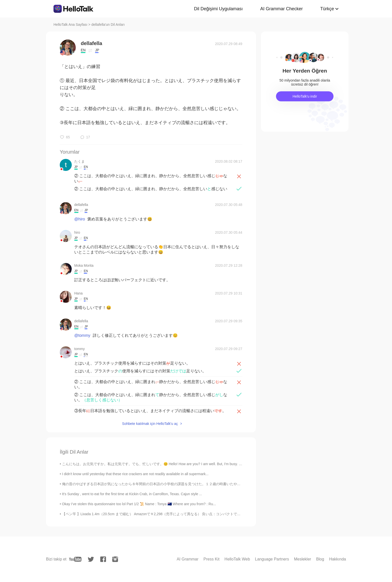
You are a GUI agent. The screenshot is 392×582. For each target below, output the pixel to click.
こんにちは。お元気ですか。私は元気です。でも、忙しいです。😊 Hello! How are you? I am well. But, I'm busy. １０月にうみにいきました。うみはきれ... (183, 464)
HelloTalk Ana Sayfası (70, 25)
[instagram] (115, 559)
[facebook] (103, 559)
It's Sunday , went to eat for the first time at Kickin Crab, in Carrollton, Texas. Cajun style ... (132, 494)
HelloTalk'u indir (305, 96)
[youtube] (75, 559)
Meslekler (302, 559)
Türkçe (327, 9)
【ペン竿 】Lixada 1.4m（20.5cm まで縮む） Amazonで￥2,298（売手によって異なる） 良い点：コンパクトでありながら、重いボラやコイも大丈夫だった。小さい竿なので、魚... (203, 514)
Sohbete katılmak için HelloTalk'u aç (150, 424)
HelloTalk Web (237, 559)
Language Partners (272, 559)
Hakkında (337, 559)
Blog (320, 559)
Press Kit (211, 559)
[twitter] (91, 559)
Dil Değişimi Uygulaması (218, 9)
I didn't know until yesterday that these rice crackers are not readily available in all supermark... (135, 474)
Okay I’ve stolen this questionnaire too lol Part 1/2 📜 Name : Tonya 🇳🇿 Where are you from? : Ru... (139, 504)
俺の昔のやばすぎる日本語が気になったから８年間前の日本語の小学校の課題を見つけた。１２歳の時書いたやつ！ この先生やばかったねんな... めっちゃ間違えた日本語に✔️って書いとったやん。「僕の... (224, 484)
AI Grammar (188, 559)
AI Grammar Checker (281, 9)
